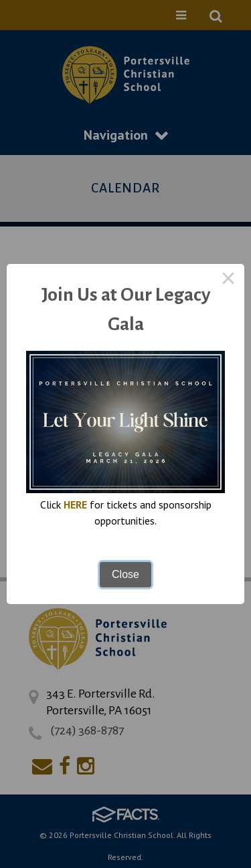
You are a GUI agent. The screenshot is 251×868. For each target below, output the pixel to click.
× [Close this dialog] (228, 280)
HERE (75, 504)
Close (125, 574)
